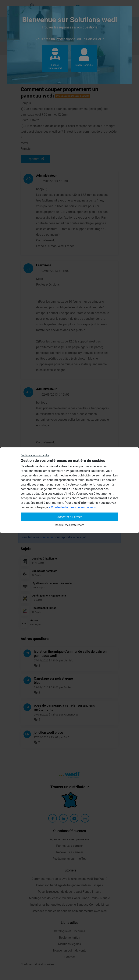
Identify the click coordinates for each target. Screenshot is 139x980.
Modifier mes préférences (69, 525)
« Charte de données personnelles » (72, 507)
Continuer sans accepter (35, 455)
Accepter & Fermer (69, 517)
